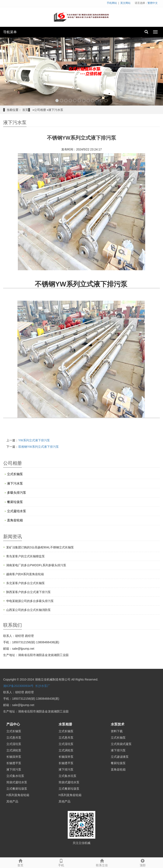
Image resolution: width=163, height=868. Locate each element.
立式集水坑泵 (15, 776)
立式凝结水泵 (17, 511)
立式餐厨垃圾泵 (17, 789)
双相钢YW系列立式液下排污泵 (39, 447)
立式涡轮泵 (14, 750)
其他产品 (12, 801)
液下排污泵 (14, 769)
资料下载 (117, 731)
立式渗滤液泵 (120, 757)
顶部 (143, 862)
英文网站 (125, 3)
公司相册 (40, 110)
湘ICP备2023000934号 (18, 686)
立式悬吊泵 (14, 738)
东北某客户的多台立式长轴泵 (25, 583)
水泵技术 (118, 724)
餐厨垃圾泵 (15, 502)
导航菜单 (10, 32)
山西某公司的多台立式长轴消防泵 (28, 610)
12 (106, 101)
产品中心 (13, 724)
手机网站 (112, 3)
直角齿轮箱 (15, 520)
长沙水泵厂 (43, 686)
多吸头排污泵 (17, 493)
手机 (61, 862)
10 (97, 101)
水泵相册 (65, 724)
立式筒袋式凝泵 (121, 744)
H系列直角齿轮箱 (18, 795)
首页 (25, 110)
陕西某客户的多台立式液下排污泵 (28, 592)
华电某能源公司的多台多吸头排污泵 (30, 601)
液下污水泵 (56, 110)
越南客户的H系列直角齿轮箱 (25, 574)
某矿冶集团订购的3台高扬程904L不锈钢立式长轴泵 (40, 547)
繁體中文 (153, 3)
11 (102, 101)
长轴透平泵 (14, 763)
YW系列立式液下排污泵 (34, 440)
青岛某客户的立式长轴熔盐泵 (25, 556)
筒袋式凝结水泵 (17, 782)
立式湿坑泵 (14, 744)
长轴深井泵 (14, 757)
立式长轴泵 (15, 474)
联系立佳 (102, 862)
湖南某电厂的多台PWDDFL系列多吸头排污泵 (36, 565)
